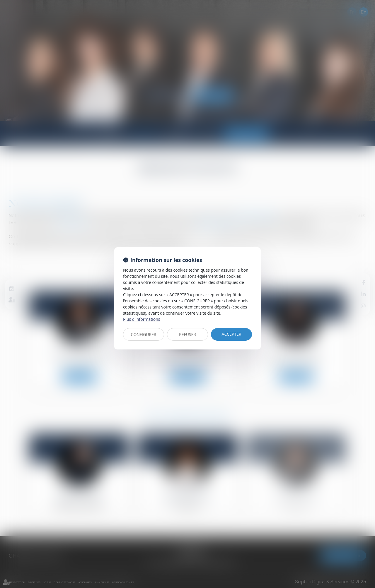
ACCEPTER (232, 334)
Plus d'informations (142, 319)
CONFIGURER (144, 334)
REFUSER (187, 334)
